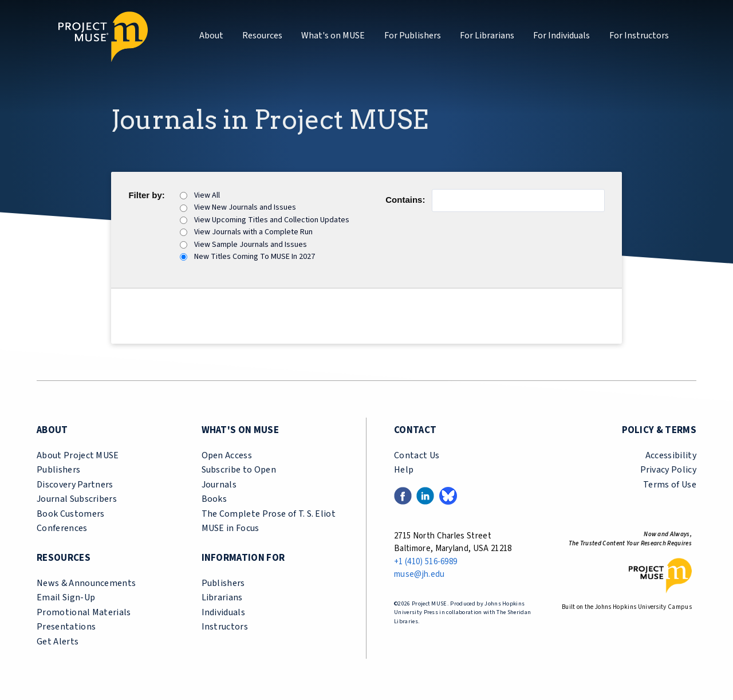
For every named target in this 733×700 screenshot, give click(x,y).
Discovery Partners (75, 485)
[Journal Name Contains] (518, 200)
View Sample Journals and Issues (251, 245)
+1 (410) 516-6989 (425, 562)
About (211, 36)
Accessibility (671, 455)
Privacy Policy (668, 470)
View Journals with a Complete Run (253, 232)
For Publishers (413, 36)
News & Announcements (86, 583)
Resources (262, 36)
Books (214, 499)
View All (207, 195)
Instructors (225, 627)
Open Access (227, 455)
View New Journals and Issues (245, 207)
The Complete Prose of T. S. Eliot (269, 514)
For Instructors (639, 36)
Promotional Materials (84, 612)
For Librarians (487, 36)
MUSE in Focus (230, 528)
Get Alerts (58, 642)
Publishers (58, 470)
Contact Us (417, 455)
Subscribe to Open (239, 470)
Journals (219, 485)
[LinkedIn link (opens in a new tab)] (425, 495)
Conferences (62, 528)
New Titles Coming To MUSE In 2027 (255, 257)
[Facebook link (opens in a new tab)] (403, 495)
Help (404, 470)
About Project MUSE (78, 455)
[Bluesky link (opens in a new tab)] (448, 495)
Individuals (224, 612)
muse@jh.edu (419, 574)
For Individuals (561, 36)
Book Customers (70, 514)
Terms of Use (670, 485)
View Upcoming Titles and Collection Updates (272, 220)
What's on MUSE (333, 36)
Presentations (66, 627)
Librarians (222, 597)
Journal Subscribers (77, 499)
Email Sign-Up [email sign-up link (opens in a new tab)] (66, 597)
